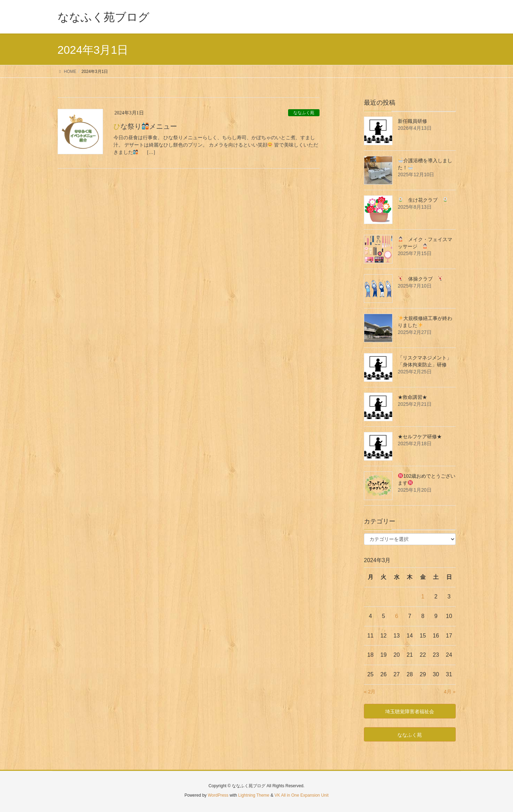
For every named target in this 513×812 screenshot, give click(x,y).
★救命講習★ (412, 397)
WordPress (218, 795)
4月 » (450, 692)
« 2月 (370, 692)
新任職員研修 (412, 121)
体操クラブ (420, 279)
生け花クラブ (423, 200)
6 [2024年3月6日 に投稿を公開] (397, 616)
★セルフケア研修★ (420, 437)
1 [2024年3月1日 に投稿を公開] (423, 597)
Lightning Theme (254, 795)
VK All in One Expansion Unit (302, 795)
